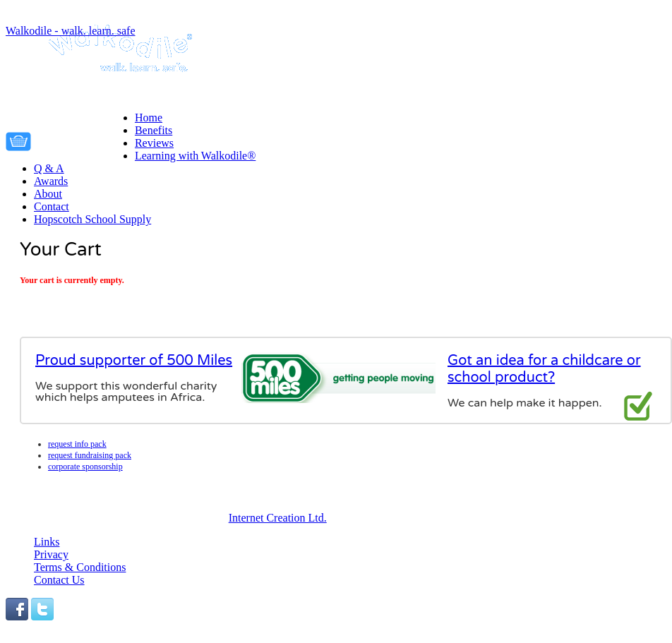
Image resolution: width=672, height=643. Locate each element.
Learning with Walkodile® (195, 156)
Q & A (49, 168)
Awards (51, 181)
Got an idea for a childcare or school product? (544, 369)
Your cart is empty (86, 139)
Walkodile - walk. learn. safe (71, 31)
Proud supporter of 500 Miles (134, 361)
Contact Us (59, 580)
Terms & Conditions (80, 567)
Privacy (51, 554)
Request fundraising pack (90, 455)
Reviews (154, 143)
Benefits (154, 130)
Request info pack (77, 444)
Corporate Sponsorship (85, 467)
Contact (52, 206)
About (48, 194)
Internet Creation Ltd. (278, 518)
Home (149, 118)
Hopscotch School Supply (92, 219)
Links (47, 542)
